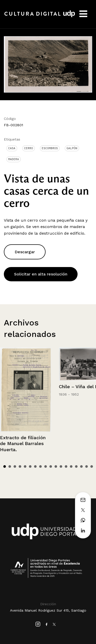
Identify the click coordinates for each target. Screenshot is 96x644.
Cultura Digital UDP (40, 17)
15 (76, 466)
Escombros (50, 148)
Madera (14, 159)
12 (61, 466)
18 (92, 466)
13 (66, 466)
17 (87, 466)
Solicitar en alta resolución (41, 274)
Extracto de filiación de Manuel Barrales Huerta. (23, 444)
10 (51, 466)
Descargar (25, 252)
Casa (12, 148)
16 (81, 466)
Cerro (29, 148)
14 (71, 466)
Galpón (72, 148)
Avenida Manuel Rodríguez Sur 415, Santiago (48, 610)
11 (56, 466)
